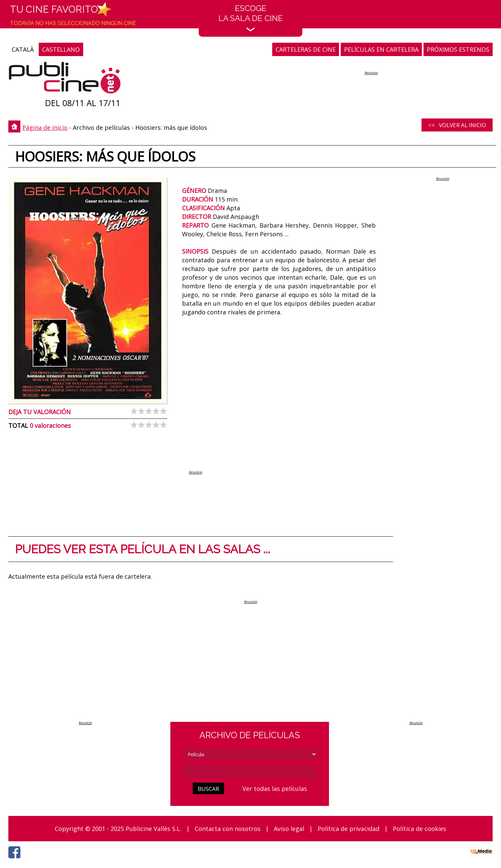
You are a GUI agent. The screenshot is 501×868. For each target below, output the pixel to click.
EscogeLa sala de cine (251, 18)
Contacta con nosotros (228, 829)
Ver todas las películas (275, 789)
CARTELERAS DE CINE (306, 49)
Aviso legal (289, 829)
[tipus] (250, 754)
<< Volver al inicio (457, 125)
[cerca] (250, 771)
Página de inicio (45, 127)
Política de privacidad (349, 829)
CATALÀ (23, 49)
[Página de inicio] (65, 79)
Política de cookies (420, 829)
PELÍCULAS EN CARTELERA (381, 49)
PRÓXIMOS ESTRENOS (458, 49)
